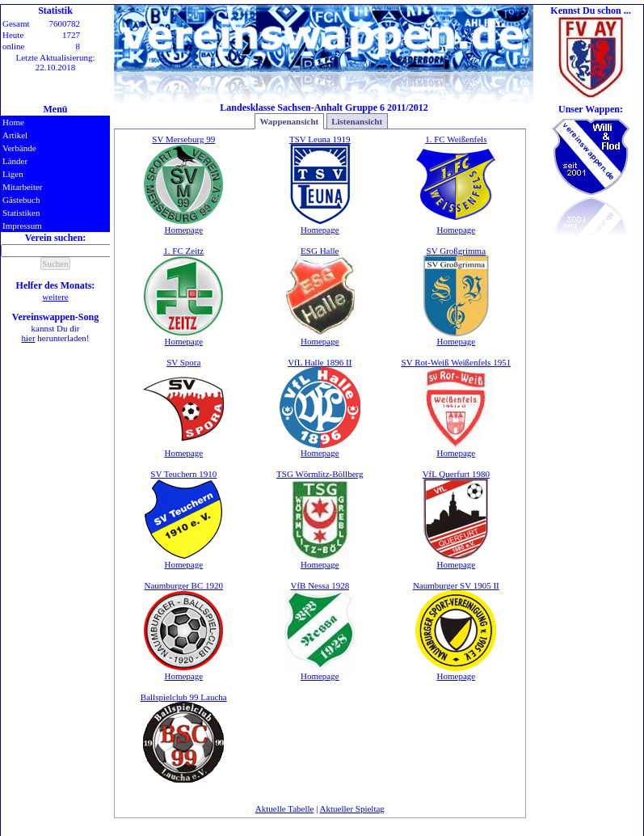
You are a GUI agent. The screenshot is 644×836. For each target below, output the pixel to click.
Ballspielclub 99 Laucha (184, 697)
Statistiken (21, 213)
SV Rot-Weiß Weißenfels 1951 (457, 362)
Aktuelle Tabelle (285, 809)
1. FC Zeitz (183, 251)
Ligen (13, 174)
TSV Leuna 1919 (320, 139)
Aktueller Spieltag (352, 809)
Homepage (183, 230)
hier (29, 338)
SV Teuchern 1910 (183, 474)
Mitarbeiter (22, 187)
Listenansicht (357, 121)
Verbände (19, 148)
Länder (15, 161)
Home (13, 122)
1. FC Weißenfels (456, 139)
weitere (55, 297)
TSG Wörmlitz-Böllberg (320, 474)
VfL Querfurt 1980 (456, 474)
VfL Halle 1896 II (320, 362)
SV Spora (183, 362)
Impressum (22, 226)
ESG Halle (320, 251)
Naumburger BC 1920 (183, 585)
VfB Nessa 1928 (320, 585)
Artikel (15, 135)
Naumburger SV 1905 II (456, 585)
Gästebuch (21, 200)
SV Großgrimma (456, 251)
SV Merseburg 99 (183, 139)
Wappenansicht (289, 121)
